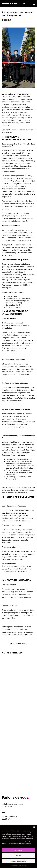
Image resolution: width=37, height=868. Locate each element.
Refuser (18, 856)
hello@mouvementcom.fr (12, 804)
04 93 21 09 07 (8, 807)
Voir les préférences (18, 861)
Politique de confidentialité (19, 866)
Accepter (19, 850)
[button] (34, 827)
